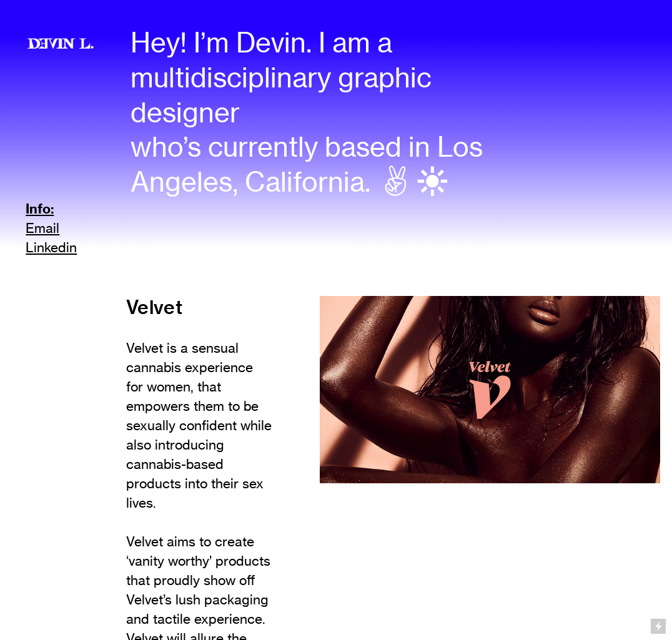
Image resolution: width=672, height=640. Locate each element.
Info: (40, 209)
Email (42, 228)
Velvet (154, 308)
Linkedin (51, 248)
